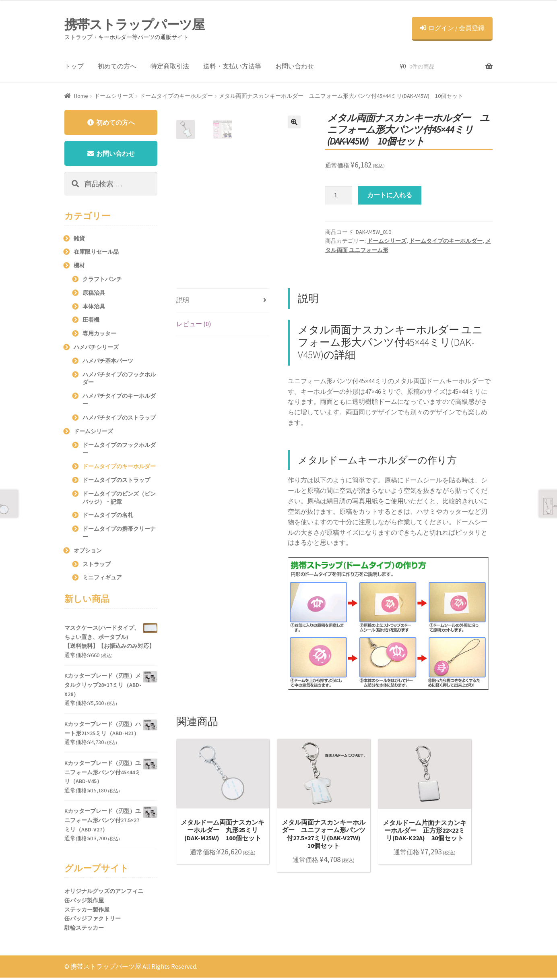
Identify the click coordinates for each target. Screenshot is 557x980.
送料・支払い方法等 (232, 66)
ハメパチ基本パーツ (108, 363)
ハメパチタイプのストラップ (119, 420)
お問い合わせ (295, 66)
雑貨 (79, 240)
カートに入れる (390, 195)
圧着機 (91, 322)
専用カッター (99, 336)
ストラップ (97, 566)
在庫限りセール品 (96, 254)
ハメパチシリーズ (96, 349)
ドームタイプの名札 (108, 517)
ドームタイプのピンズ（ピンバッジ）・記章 (119, 500)
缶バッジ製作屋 (84, 903)
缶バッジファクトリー (93, 921)
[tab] (223, 301)
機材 (79, 268)
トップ (74, 66)
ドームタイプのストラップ (116, 482)
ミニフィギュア (102, 580)
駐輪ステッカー (84, 930)
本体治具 (94, 308)
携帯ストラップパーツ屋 (134, 25)
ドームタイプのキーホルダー (176, 96)
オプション (88, 552)
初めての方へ (117, 66)
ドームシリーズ (114, 96)
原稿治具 (94, 295)
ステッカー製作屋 (87, 912)
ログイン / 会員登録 (452, 28)
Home (81, 96)
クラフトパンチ (102, 281)
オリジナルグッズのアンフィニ (104, 893)
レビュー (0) (194, 324)
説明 (183, 300)
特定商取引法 (170, 66)
